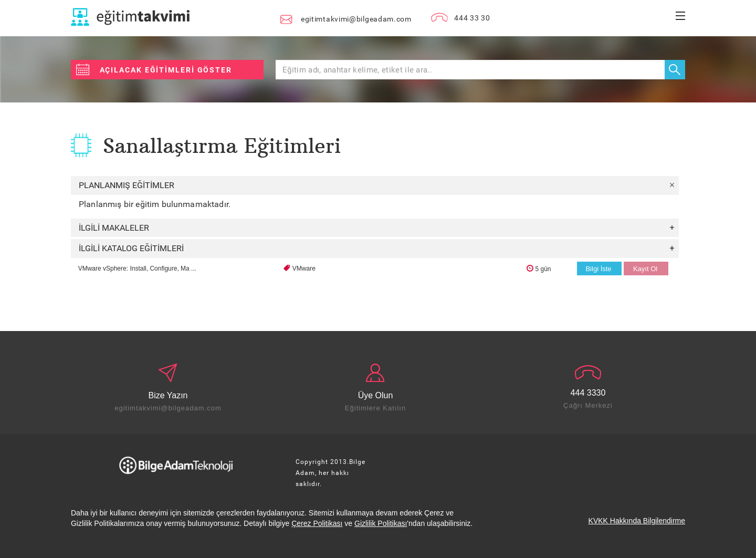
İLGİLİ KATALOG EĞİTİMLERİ (376, 248)
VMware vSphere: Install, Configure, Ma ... (137, 268)
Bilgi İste (598, 269)
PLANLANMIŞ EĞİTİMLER (376, 185)
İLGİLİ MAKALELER (376, 228)
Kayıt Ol (645, 269)
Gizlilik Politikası (381, 523)
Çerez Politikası (317, 523)
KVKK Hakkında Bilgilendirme (637, 521)
